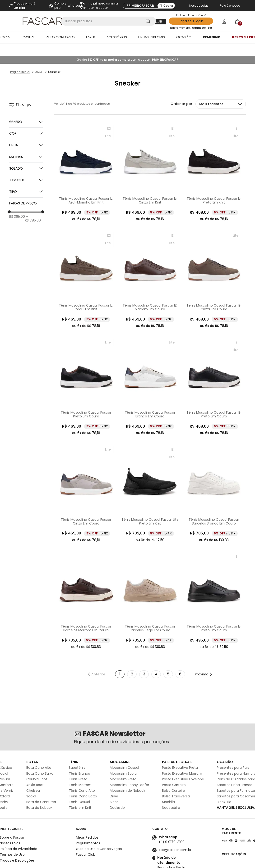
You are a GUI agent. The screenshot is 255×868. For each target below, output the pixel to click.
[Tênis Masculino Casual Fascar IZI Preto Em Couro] (214, 374)
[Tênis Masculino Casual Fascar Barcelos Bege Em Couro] (150, 588)
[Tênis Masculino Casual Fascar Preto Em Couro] (86, 374)
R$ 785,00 (33, 206)
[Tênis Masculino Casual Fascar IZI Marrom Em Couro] (150, 267)
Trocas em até (25, 6)
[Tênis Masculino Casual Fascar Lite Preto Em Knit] (150, 481)
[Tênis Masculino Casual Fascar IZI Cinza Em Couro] (214, 267)
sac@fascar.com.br (175, 837)
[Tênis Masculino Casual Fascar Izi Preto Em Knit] (214, 160)
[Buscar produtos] (149, 21)
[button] (26, 121)
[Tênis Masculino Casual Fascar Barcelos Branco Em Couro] (214, 481)
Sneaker (54, 59)
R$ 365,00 (17, 204)
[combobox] (109, 21)
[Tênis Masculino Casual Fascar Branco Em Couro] (150, 374)
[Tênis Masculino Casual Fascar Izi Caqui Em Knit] (86, 267)
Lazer (39, 59)
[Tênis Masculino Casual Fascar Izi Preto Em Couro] (214, 588)
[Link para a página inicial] (20, 59)
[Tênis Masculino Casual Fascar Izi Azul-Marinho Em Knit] (86, 160)
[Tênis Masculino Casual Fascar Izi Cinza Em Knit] (150, 160)
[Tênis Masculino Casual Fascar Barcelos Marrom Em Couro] (86, 588)
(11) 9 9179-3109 (172, 829)
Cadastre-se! (202, 28)
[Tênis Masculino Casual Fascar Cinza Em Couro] (86, 481)
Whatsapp (75, 6)
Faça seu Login (191, 21)
